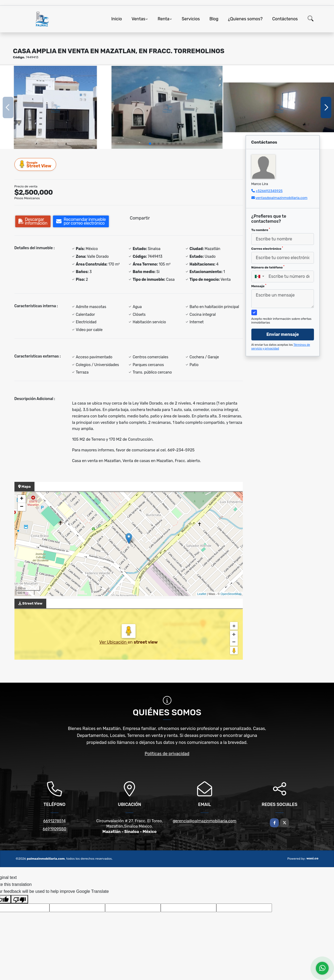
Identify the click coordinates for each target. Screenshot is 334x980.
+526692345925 (269, 191)
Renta (163, 19)
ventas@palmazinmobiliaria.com (281, 198)
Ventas (138, 19)
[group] (55, 107)
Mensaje (259, 286)
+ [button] (22, 499)
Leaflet (202, 594)
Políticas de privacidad (167, 754)
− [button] (22, 507)
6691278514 (55, 821)
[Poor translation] (20, 899)
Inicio (117, 19)
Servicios (191, 19)
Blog (214, 19)
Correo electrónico (267, 248)
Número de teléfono (268, 267)
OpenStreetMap (231, 594)
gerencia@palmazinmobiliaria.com (204, 821)
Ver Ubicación (113, 642)
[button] (150, 144)
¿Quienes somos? (245, 19)
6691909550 (55, 829)
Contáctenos (285, 19)
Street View (36, 164)
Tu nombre (261, 230)
